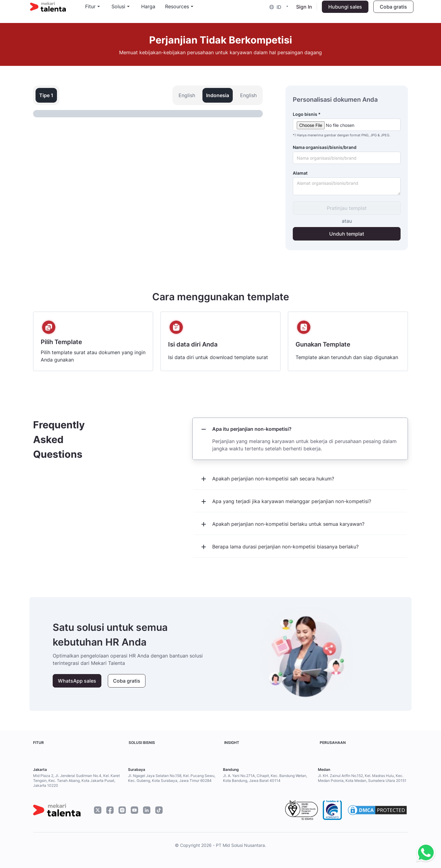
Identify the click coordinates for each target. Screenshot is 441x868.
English (187, 95)
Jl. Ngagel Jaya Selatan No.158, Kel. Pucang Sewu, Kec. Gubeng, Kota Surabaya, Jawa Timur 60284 (172, 778)
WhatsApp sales (77, 681)
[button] (277, 11)
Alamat (300, 173)
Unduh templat (347, 234)
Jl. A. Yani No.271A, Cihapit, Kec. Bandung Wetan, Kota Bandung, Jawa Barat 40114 (265, 778)
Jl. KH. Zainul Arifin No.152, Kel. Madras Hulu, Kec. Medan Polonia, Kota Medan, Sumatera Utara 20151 (362, 778)
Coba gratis (390, 11)
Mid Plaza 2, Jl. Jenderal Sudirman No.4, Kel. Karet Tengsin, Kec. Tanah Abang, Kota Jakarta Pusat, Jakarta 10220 (76, 781)
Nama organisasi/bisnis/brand (325, 147)
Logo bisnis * (307, 114)
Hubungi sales (342, 11)
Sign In (301, 11)
